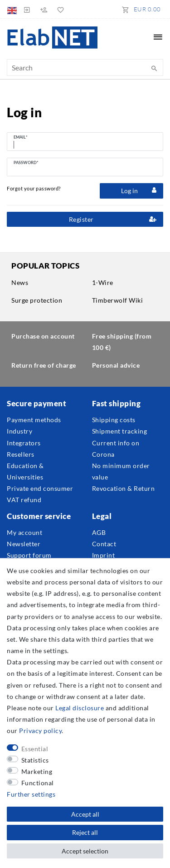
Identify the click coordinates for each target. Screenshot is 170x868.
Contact (104, 544)
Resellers (21, 454)
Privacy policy (40, 731)
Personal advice (116, 365)
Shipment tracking (120, 431)
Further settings (31, 794)
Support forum (29, 555)
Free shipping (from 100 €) (122, 342)
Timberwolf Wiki (118, 300)
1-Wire (103, 282)
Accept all (85, 814)
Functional (38, 783)
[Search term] (85, 67)
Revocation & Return (124, 488)
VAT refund (24, 500)
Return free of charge (44, 365)
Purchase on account (43, 336)
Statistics (35, 760)
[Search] (154, 69)
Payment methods (34, 420)
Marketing (37, 771)
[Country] (13, 9)
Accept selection (85, 851)
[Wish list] (59, 9)
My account (24, 532)
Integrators (24, 443)
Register (113, 219)
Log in (139, 191)
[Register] (44, 9)
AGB (99, 532)
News (20, 282)
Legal (102, 516)
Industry (19, 431)
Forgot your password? (34, 188)
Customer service (39, 516)
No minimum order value (121, 471)
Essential (35, 749)
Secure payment (36, 403)
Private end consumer (40, 488)
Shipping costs (114, 420)
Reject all (85, 832)
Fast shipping (117, 403)
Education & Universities (25, 471)
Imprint (104, 555)
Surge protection (37, 300)
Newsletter (24, 544)
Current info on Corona (116, 449)
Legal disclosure (80, 708)
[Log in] (27, 9)
